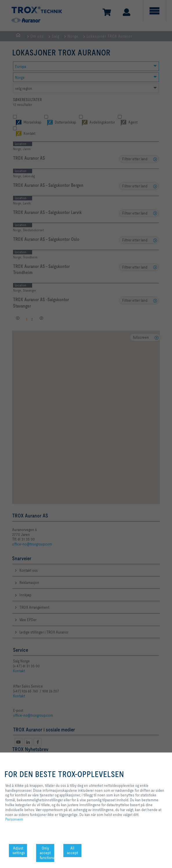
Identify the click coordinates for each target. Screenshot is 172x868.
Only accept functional (47, 853)
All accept (72, 851)
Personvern (14, 819)
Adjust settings (19, 851)
